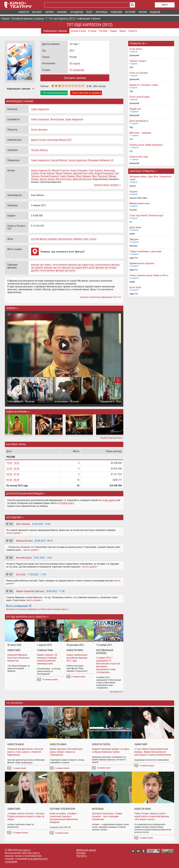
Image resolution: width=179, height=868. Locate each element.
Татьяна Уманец (39, 150)
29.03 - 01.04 (13, 474)
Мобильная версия (86, 850)
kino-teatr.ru (24, 850)
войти (165, 5)
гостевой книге (66, 503)
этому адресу (109, 500)
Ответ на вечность (24, 763)
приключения (65, 239)
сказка (93, 239)
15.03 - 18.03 (13, 463)
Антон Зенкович (39, 130)
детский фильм (39, 239)
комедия (52, 239)
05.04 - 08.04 (13, 480)
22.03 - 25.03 (13, 469)
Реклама (81, 853)
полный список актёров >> (107, 185)
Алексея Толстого (107, 760)
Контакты (82, 856)
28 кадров (75, 63)
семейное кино (81, 239)
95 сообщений (77, 70)
